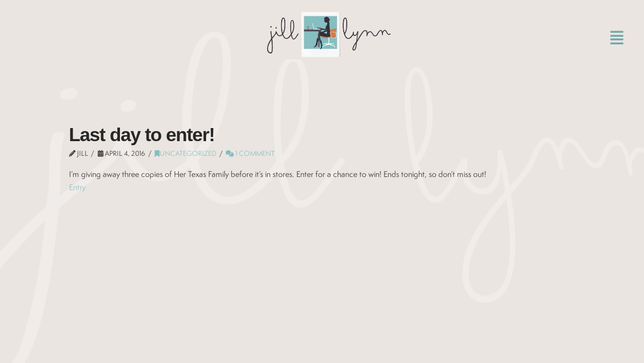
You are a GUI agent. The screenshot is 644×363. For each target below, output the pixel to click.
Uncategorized (185, 153)
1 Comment (250, 153)
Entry (77, 187)
